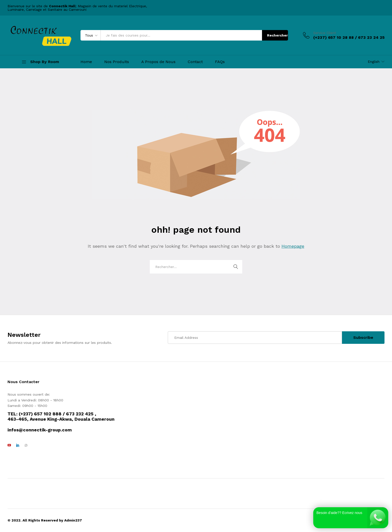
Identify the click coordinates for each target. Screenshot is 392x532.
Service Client (325, 33)
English (374, 62)
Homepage (293, 246)
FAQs (220, 62)
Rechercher (277, 35)
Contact (195, 62)
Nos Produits (117, 62)
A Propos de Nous (158, 62)
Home (86, 62)
